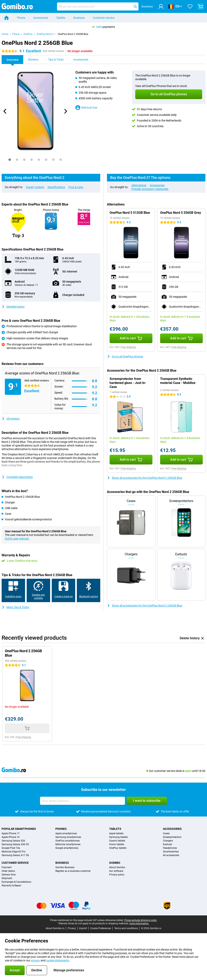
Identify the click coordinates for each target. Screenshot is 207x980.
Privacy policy (117, 875)
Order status (8, 871)
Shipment (7, 878)
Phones (61, 829)
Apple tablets (116, 833)
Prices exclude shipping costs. (141, 920)
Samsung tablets (118, 837)
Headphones (170, 848)
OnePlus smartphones (68, 841)
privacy (35, 960)
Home (5, 34)
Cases (166, 833)
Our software (116, 871)
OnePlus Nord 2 (45, 34)
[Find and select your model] (98, 6)
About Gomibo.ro (55, 928)
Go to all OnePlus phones (125, 356)
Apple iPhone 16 (11, 837)
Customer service (104, 18)
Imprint (83, 928)
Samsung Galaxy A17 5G (15, 855)
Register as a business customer (73, 871)
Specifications (56, 187)
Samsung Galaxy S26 (13, 841)
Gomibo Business (65, 867)
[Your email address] (82, 801)
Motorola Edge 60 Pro (14, 852)
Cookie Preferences (101, 928)
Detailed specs (13, 307)
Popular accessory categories (150, 189)
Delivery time (9, 875)
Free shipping (128, 347)
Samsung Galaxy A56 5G (15, 844)
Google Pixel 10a (11, 848)
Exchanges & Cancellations (16, 882)
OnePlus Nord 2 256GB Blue (73, 34)
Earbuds (167, 844)
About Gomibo (117, 867)
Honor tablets (117, 844)
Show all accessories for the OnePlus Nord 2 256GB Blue (145, 478)
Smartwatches (171, 852)
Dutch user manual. (17, 539)
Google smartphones (67, 848)
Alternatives (139, 185)
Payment (7, 867)
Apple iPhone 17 (11, 833)
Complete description (17, 477)
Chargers (168, 841)
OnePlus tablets (118, 848)
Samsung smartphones (68, 837)
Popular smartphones (19, 829)
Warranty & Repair (11, 886)
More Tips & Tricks (15, 607)
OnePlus (28, 34)
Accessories (41, 18)
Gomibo (115, 863)
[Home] (6, 18)
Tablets (61, 18)
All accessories (171, 855)
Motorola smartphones (68, 844)
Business (79, 18)
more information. (139, 923)
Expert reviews (35, 187)
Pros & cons (76, 187)
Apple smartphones (66, 833)
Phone (21, 18)
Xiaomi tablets (117, 841)
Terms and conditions (126, 928)
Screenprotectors (172, 837)
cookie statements (58, 960)
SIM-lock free (86, 108)
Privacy (72, 928)
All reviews (11, 419)
